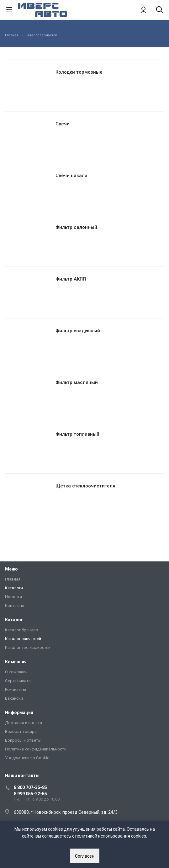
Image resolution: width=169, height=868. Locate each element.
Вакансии (14, 698)
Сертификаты (18, 681)
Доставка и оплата (24, 723)
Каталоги (14, 588)
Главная (13, 579)
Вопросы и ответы (23, 740)
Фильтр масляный (77, 382)
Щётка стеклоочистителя (85, 486)
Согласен (85, 856)
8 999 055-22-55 (30, 794)
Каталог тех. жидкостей (28, 647)
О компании (16, 672)
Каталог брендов (22, 630)
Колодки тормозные (79, 72)
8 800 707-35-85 (30, 787)
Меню (11, 569)
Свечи (63, 124)
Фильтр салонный (76, 227)
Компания (16, 662)
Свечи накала (71, 176)
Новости (13, 597)
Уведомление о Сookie (27, 758)
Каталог (14, 620)
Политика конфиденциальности (36, 749)
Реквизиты (16, 689)
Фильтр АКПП (71, 279)
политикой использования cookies (111, 836)
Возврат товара (21, 731)
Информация (19, 713)
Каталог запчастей (23, 639)
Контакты (15, 605)
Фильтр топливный (77, 434)
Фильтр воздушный (78, 331)
